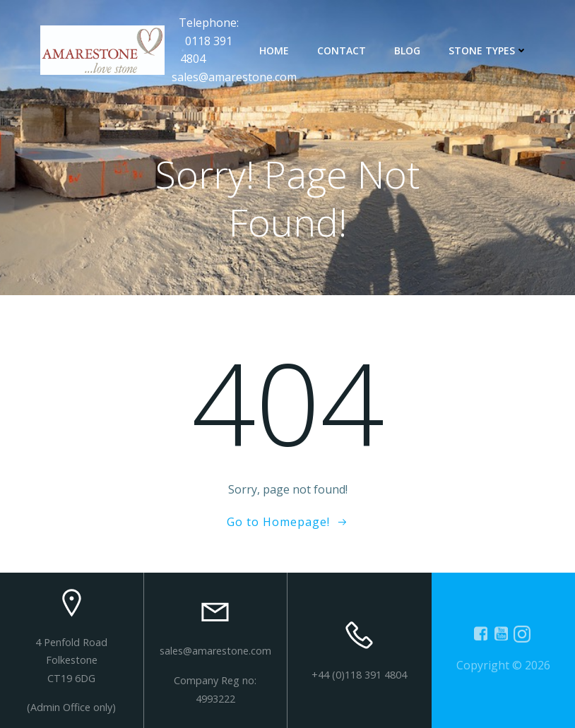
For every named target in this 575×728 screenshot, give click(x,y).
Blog (407, 50)
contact (342, 50)
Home (274, 50)
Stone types (488, 50)
